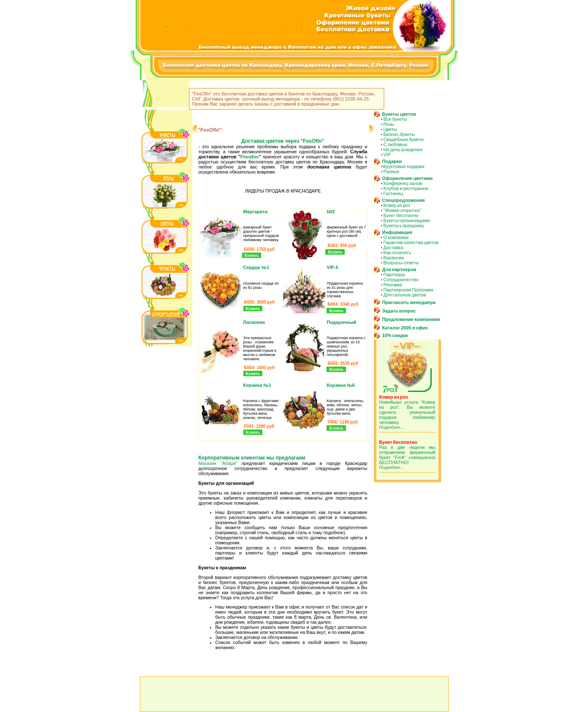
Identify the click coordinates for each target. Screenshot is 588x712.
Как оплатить (397, 253)
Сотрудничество (401, 280)
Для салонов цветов (404, 295)
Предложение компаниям (411, 319)
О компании (396, 237)
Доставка (393, 247)
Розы (389, 124)
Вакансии (393, 258)
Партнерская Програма (408, 290)
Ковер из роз (396, 205)
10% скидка (395, 335)
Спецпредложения (404, 200)
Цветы (390, 129)
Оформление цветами (408, 178)
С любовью (395, 144)
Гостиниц (393, 193)
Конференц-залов (403, 183)
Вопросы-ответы (401, 263)
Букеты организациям (406, 220)
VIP (387, 155)
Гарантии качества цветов (411, 242)
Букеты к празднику (404, 226)
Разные (391, 171)
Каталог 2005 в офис (405, 328)
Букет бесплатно (401, 215)
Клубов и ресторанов (406, 188)
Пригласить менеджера (409, 302)
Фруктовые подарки (403, 166)
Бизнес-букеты (399, 134)
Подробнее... (391, 427)
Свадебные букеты (403, 139)
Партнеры (394, 274)
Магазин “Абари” (218, 463)
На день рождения (403, 149)
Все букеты (395, 119)
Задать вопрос (399, 311)
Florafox (249, 157)
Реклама (392, 285)
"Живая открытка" (402, 210)
